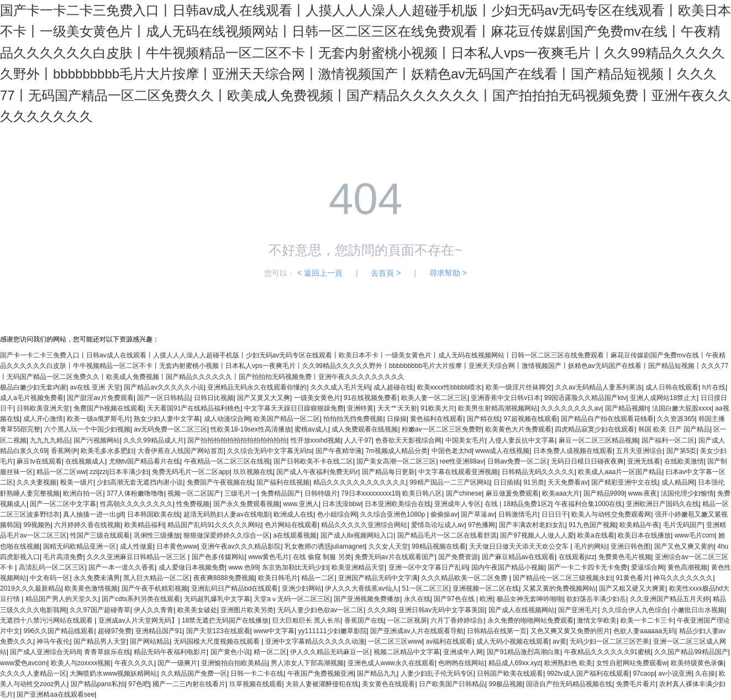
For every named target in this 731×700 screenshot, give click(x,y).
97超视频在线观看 (530, 419)
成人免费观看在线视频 (365, 429)
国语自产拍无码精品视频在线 (569, 684)
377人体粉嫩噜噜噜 (135, 493)
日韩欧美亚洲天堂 (43, 408)
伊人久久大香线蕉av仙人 (362, 588)
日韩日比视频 (214, 398)
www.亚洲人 (301, 504)
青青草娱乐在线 (107, 652)
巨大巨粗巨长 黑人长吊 (306, 620)
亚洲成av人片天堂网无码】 (138, 620)
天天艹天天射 (397, 408)
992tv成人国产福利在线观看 (588, 673)
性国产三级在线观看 (100, 535)
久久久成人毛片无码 (340, 387)
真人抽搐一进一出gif (93, 514)
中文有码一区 (50, 578)
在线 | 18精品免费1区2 (518, 504)
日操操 (397, 419)
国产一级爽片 (177, 663)
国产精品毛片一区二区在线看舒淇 (447, 535)
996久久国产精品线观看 (59, 631)
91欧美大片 (437, 408)
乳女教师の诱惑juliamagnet (325, 546)
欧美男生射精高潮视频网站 (498, 408)
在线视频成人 (85, 461)
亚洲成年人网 (463, 652)
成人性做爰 (136, 546)
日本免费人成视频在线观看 (573, 451)
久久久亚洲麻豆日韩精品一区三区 (137, 557)
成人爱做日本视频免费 (192, 567)
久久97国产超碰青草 (100, 610)
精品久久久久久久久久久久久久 (360, 482)
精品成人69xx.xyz (515, 663)
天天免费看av (568, 482)
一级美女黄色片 (317, 398)
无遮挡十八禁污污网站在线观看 (47, 620)
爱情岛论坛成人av (438, 525)
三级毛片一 (241, 493)
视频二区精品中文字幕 (407, 652)
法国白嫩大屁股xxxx (682, 408)
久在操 (705, 673)
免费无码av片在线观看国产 (395, 557)
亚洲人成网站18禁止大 (663, 398)
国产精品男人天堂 (100, 641)
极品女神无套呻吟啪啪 (530, 599)
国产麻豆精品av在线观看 (519, 557)
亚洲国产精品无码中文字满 (378, 578)
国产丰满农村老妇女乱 (532, 525)
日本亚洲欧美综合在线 (398, 504)
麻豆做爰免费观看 (512, 493)
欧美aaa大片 (561, 493)
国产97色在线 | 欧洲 (463, 599)
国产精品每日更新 (388, 472)
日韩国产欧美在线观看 (510, 673)
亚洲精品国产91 (159, 631)
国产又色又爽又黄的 (684, 546)
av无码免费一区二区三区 (170, 429)
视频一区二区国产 (194, 493)
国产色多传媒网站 (218, 557)
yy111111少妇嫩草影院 (333, 631)
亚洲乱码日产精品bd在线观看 (235, 588)
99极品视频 (505, 684)
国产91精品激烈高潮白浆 (524, 652)
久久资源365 (676, 419)
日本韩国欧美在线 (154, 514)
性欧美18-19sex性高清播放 (251, 429)
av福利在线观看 (449, 641)
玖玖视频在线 (253, 472)
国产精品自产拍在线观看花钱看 (607, 419)
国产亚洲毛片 (578, 610)
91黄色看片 (633, 578)
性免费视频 (193, 504)
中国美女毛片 (465, 440)
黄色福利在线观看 (437, 419)
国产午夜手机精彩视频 (155, 588)
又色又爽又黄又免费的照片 (570, 631)
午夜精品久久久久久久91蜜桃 (608, 652)
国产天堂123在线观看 (218, 631)
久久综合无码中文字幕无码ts (269, 451)
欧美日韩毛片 (278, 578)
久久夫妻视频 (36, 482)
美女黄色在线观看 (388, 684)
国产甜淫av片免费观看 (100, 398)
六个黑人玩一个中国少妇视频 (87, 429)
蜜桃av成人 (311, 429)
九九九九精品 (50, 440)
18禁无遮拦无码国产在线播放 (225, 620)
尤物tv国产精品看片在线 (144, 461)
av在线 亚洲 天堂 (95, 387)
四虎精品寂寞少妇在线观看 (595, 429)
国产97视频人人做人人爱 (537, 535)
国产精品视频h (627, 408)
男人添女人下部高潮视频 (307, 663)
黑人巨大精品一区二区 (156, 578)
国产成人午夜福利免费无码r (317, 472)
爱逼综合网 (648, 567)
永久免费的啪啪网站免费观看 (530, 620)
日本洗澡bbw (341, 504)
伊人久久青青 (154, 610)
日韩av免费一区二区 (517, 461)
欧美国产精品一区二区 (287, 419)
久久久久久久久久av (571, 408)
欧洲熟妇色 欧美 (568, 663)
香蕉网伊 (64, 451)
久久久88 (381, 610)
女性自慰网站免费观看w (632, 663)
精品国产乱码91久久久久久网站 (214, 525)
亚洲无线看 (644, 461)
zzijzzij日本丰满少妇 (119, 472)
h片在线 (714, 387)
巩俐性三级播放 (157, 535)
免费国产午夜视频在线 (220, 482)
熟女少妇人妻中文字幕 (167, 419)
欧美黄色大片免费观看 (518, 429)
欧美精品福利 (144, 525)
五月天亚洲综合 (639, 451)
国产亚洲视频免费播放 (367, 599)
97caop (643, 673)
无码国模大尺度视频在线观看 (217, 641)
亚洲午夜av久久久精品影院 (241, 546)
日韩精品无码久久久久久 (538, 472)
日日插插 (507, 482)
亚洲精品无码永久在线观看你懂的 (257, 387)
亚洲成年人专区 (457, 504)
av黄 (559, 641)
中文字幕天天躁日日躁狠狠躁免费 (294, 408)
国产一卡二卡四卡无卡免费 (587, 567)
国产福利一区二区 (668, 440)
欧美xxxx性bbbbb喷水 (449, 387)
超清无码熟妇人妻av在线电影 (227, 514)
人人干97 (358, 440)
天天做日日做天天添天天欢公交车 (520, 546)
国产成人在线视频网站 (522, 610)
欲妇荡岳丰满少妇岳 (596, 599)
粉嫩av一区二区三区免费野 (442, 429)
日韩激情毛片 (518, 514)
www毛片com (695, 535)
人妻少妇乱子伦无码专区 (437, 673)
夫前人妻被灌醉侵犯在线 (322, 684)
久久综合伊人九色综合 (635, 610)
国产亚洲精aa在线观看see (56, 694)
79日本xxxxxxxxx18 (370, 493)
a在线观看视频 (295, 535)
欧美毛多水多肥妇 (107, 451)
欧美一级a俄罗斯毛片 (99, 419)
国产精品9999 (604, 493)
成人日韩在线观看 (672, 387)
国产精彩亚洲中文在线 (624, 482)
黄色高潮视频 (687, 567)
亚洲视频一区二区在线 (486, 588)
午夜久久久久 (134, 663)
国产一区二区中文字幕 (63, 504)
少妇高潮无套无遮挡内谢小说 (140, 482)
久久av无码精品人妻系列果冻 (599, 387)
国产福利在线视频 (283, 482)
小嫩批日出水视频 (698, 610)
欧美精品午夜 (639, 525)
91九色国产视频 (592, 525)
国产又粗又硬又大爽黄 (632, 588)
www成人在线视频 (502, 451)
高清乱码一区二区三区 (52, 567)
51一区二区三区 (425, 588)
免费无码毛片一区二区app (191, 472)
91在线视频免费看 (370, 398)
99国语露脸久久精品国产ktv (585, 398)
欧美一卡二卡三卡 (647, 620)
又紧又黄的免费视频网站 (559, 588)
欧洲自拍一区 (83, 493)
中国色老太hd (452, 451)
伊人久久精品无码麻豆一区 (330, 652)
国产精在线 (483, 419)
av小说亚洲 (675, 673)
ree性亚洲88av (462, 461)
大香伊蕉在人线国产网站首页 (181, 451)
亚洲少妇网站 (302, 588)
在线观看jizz (577, 557)
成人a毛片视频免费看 (32, 398)
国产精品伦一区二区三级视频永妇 (562, 578)
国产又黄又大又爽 (264, 398)
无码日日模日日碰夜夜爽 (587, 461)
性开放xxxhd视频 (316, 440)
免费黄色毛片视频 (625, 557)
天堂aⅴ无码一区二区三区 (292, 599)
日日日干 (555, 514)
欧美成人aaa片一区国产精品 (620, 472)
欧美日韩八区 (422, 493)
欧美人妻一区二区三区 (434, 398)
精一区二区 (270, 652)
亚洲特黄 (360, 408)
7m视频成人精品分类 (396, 451)
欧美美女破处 (197, 610)
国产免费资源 (458, 557)
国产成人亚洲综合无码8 (45, 652)
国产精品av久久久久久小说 (164, 387)
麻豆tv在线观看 (39, 461)
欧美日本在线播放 (644, 535)
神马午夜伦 (53, 641)
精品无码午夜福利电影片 (170, 652)
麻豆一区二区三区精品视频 (598, 440)
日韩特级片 (321, 493)
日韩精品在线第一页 (497, 631)
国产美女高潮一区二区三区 (396, 461)
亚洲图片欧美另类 (247, 610)
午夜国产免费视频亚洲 (320, 673)
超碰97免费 (115, 631)
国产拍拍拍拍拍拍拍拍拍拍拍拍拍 (237, 440)
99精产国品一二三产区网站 (449, 482)
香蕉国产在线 (364, 620)
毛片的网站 (591, 546)
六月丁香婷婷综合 (457, 620)
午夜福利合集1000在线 (589, 504)
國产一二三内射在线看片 (189, 684)
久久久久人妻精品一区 (33, 673)
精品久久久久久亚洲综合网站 (364, 525)
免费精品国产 (281, 493)
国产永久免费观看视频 (246, 504)
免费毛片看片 (636, 684)
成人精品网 (678, 482)
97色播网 (482, 525)
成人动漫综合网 (227, 419)
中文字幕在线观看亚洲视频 (458, 472)
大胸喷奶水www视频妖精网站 (113, 673)
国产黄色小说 (230, 652)
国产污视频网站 (97, 440)
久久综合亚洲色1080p (394, 514)
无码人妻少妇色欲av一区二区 (321, 610)
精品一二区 (318, 578)
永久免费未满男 (97, 578)
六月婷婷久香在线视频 (87, 525)
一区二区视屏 (407, 620)
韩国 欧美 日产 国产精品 (674, 429)
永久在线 (417, 599)
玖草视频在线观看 (256, 684)
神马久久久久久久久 (683, 578)
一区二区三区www (395, 641)
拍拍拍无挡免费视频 (353, 419)
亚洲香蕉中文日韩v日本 (506, 398)
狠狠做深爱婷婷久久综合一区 (227, 535)
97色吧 (138, 684)
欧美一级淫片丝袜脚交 (519, 387)
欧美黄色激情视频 (91, 588)
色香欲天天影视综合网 (408, 440)
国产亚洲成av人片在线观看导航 (417, 631)
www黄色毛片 (269, 557)
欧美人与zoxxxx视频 (81, 663)
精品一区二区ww (61, 472)
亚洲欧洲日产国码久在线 (662, 504)
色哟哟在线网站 (461, 663)
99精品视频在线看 (438, 546)
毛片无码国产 (683, 525)
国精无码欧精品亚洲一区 (80, 546)
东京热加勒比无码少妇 (295, 567)
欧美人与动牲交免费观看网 (611, 514)
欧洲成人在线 (293, 514)
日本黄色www (177, 546)
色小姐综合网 (337, 514)
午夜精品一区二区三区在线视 (227, 461)
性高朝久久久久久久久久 (136, 504)
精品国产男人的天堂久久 (62, 599)
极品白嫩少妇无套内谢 (33, 387)
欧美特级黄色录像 (697, 663)
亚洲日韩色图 (630, 546)
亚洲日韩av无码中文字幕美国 (442, 610)
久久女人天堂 (388, 546)
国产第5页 (682, 451)
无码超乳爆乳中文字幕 (217, 599)
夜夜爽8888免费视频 (224, 578)
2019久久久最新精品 (31, 588)
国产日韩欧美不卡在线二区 (313, 461)
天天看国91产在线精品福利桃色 (194, 408)
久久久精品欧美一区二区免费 (465, 578)
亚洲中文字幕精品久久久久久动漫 (315, 641)
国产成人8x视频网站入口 (357, 535)
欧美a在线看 (596, 535)
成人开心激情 (43, 419)
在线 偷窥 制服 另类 (322, 557)
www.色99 (243, 567)
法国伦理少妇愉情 (687, 493)
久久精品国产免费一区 (194, 673)
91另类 (533, 482)
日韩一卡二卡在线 (257, 673)
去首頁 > (386, 273)
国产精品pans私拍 (98, 684)
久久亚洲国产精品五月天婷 (670, 599)
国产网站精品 (150, 641)
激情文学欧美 (597, 620)
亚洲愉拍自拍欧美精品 (234, 663)
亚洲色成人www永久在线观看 (391, 663)
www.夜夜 (643, 493)
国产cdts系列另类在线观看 (141, 599)
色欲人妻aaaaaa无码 (644, 631)
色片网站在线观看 (291, 525)
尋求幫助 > (448, 273)
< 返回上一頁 (320, 273)
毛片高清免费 (63, 557)
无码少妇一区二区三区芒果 (609, 641)
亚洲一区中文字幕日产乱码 (428, 567)
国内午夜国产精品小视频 (508, 567)
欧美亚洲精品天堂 (358, 567)
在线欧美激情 (684, 461)
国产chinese (464, 493)
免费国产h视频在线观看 (109, 408)
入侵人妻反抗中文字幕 (522, 440)
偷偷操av (444, 514)
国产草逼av (478, 514)
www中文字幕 (274, 631)
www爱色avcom (23, 663)
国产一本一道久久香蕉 (122, 567)
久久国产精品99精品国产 (691, 652)
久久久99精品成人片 (153, 440)
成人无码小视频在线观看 (513, 641)
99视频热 (37, 525)
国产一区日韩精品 (164, 398)
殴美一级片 (77, 482)
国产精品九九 (377, 673)
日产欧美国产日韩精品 (452, 684)
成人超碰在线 (393, 387)
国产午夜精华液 (339, 451)
